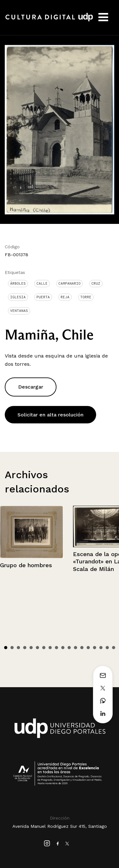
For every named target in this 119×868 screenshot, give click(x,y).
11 (69, 648)
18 (114, 648)
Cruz (96, 283)
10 (63, 648)
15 (95, 648)
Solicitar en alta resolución (50, 415)
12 (76, 648)
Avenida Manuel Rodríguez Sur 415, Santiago (60, 826)
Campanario (69, 283)
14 (88, 648)
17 (107, 648)
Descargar (31, 387)
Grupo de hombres (26, 565)
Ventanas (19, 311)
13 (82, 648)
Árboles (18, 283)
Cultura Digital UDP (49, 21)
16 (101, 648)
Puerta (43, 297)
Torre (86, 297)
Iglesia (18, 297)
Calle (42, 283)
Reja (65, 297)
